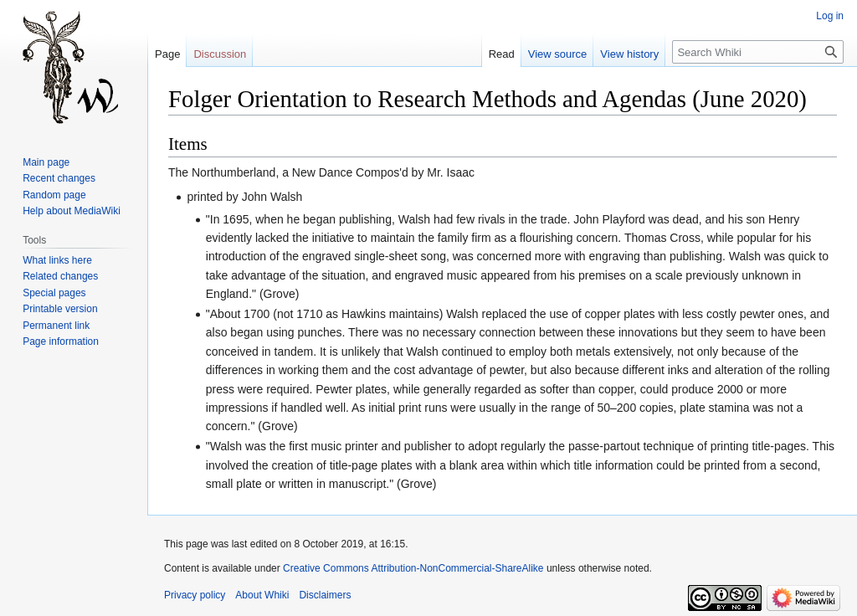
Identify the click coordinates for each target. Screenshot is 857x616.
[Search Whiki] (758, 52)
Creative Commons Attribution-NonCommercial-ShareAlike (413, 568)
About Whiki (262, 595)
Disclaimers (325, 595)
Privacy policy (195, 595)
